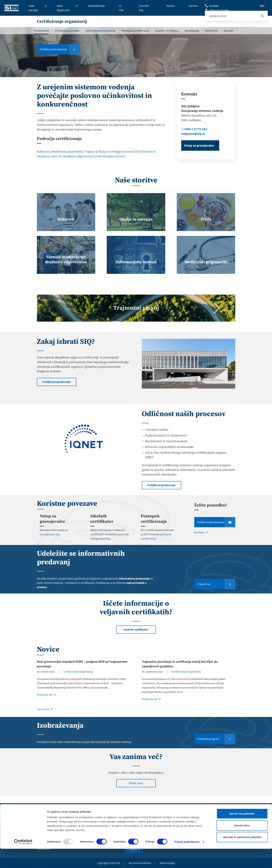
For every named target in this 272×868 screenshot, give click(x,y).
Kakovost (43, 151)
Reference (211, 31)
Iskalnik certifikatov (167, 31)
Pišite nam (136, 790)
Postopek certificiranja (135, 31)
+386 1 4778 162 (195, 129)
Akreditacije (192, 31)
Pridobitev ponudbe (67, 31)
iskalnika (104, 546)
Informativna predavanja (100, 31)
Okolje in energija (109, 151)
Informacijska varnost (111, 156)
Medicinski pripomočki (67, 151)
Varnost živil (132, 151)
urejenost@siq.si (193, 134)
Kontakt (214, 6)
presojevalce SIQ (50, 541)
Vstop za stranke (219, 10)
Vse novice (43, 716)
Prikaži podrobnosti (187, 861)
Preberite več (45, 702)
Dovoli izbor (242, 845)
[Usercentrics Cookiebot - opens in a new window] (23, 861)
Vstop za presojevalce (199, 145)
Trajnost (90, 151)
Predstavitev (41, 31)
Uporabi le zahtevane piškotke (242, 856)
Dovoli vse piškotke (242, 833)
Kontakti (199, 540)
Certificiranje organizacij (79, 679)
